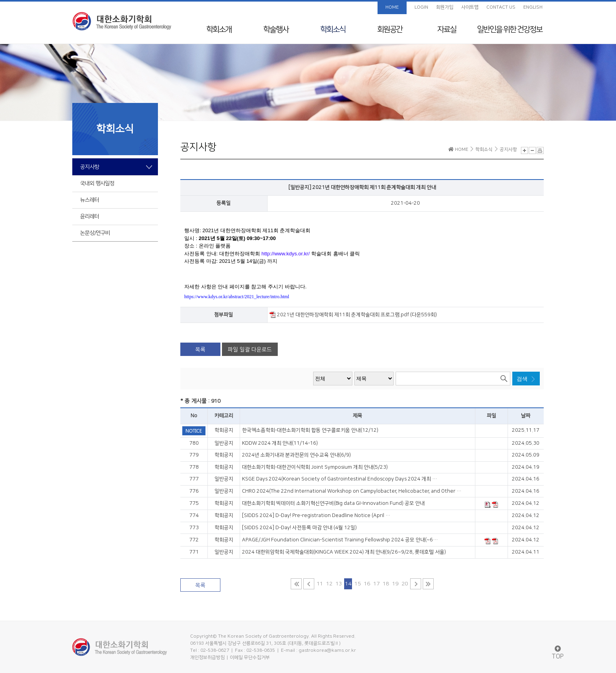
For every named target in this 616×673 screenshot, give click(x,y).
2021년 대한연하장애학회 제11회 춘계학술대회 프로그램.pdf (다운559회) (353, 315)
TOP (558, 653)
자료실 (447, 29)
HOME (392, 7)
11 (320, 584)
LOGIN (421, 7)
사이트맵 (470, 7)
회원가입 (445, 7)
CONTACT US (501, 7)
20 (405, 584)
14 (348, 584)
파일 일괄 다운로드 (250, 350)
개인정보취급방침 (207, 657)
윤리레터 (90, 216)
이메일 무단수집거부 (250, 657)
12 (329, 584)
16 (367, 584)
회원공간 (390, 29)
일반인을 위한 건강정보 (510, 29)
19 (395, 584)
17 (376, 584)
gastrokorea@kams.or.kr (327, 650)
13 (339, 584)
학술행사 (276, 29)
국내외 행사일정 (97, 183)
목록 (200, 350)
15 (357, 584)
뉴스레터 (90, 200)
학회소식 (333, 29)
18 (386, 584)
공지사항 (90, 167)
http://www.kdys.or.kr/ (285, 254)
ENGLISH (533, 7)
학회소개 (219, 29)
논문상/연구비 (95, 233)
